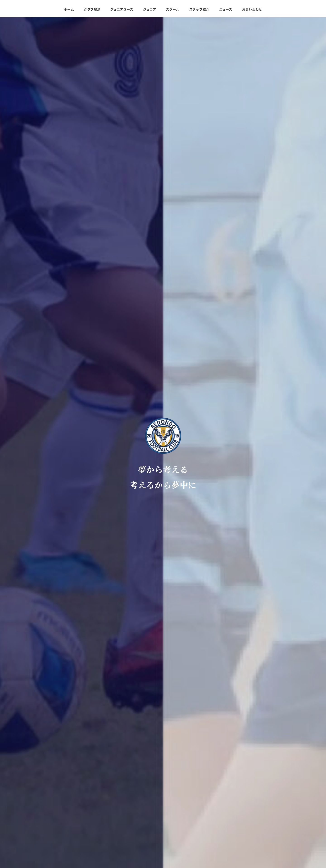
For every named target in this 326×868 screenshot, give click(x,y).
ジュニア (40, 814)
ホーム (39, 792)
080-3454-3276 (245, 821)
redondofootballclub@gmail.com (261, 815)
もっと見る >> (280, 617)
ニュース (40, 837)
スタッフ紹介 (44, 829)
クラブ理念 (42, 799)
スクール (40, 822)
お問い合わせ (44, 844)
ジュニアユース (45, 807)
